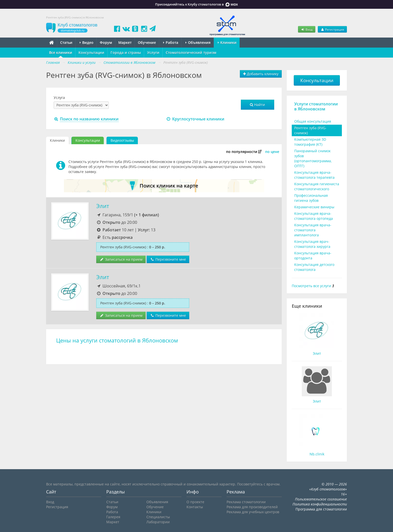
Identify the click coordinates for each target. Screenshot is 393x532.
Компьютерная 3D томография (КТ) (310, 142)
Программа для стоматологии (321, 509)
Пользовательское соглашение (321, 499)
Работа (171, 42)
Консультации (91, 52)
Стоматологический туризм (191, 52)
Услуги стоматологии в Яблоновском (316, 106)
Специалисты (158, 517)
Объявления (198, 42)
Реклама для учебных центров (253, 512)
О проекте (195, 502)
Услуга (59, 98)
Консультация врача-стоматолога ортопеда (314, 216)
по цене (272, 152)
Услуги (153, 52)
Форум (106, 42)
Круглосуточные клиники (195, 119)
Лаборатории (158, 522)
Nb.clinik (317, 454)
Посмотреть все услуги (311, 286)
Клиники (227, 42)
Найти (257, 105)
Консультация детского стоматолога (314, 267)
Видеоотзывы (122, 140)
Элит (103, 206)
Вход (307, 29)
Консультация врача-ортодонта (313, 255)
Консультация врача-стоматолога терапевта (314, 175)
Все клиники (61, 52)
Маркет (125, 42)
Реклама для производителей (252, 507)
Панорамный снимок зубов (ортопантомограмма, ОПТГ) (313, 158)
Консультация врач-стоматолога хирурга (312, 244)
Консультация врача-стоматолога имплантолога (313, 230)
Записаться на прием (121, 259)
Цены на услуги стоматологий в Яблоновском (117, 340)
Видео (87, 42)
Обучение (147, 42)
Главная (53, 62)
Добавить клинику (261, 74)
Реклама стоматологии (246, 502)
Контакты (195, 507)
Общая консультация (313, 121)
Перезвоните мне (168, 259)
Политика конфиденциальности (320, 504)
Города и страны (126, 52)
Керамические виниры (314, 207)
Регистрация (332, 29)
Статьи (66, 42)
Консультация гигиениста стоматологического (317, 186)
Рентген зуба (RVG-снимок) (310, 130)
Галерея (113, 517)
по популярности (242, 152)
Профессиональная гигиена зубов (311, 198)
